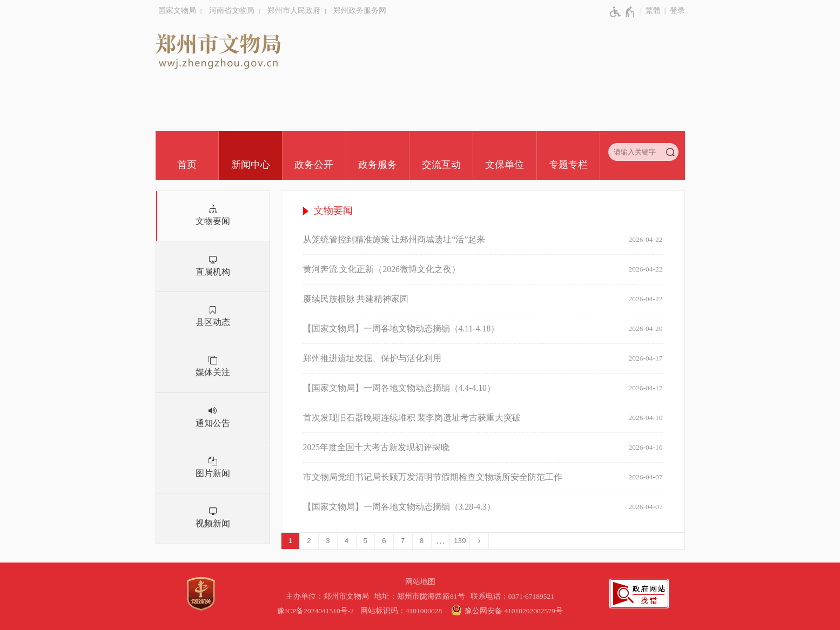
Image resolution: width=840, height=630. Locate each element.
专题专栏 (568, 165)
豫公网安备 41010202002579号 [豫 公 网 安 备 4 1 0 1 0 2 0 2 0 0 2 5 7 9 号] (506, 610)
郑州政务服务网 (360, 11)
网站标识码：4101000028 (402, 611)
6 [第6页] (384, 541)
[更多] (441, 541)
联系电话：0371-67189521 (513, 596)
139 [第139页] (460, 541)
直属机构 (213, 272)
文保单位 (505, 165)
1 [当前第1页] (291, 541)
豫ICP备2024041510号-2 (315, 611)
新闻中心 (251, 165)
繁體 (653, 11)
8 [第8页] (422, 541)
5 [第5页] (366, 541)
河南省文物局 (232, 11)
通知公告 (213, 423)
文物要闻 (213, 221)
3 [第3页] (328, 541)
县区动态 (213, 322)
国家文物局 (177, 11)
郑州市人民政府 (294, 11)
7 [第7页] (403, 541)
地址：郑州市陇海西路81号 (421, 596)
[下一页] (479, 541)
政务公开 (314, 165)
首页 (187, 165)
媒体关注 (213, 372)
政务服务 (378, 165)
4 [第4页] (347, 541)
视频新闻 (213, 523)
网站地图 (420, 582)
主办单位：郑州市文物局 (329, 596)
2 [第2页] (309, 541)
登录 (677, 11)
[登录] (673, 11)
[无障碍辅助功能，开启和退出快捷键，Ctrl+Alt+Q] (623, 12)
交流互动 (441, 165)
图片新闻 (213, 473)
